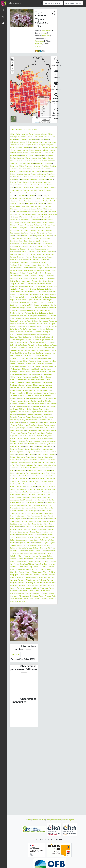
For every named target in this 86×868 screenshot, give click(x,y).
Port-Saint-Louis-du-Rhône (29, 473)
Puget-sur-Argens (17, 479)
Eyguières (41, 271)
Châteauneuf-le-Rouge (19, 225)
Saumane (19, 594)
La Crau (53, 316)
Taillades (22, 618)
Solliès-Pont (30, 612)
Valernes (23, 647)
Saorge (43, 591)
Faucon (25, 273)
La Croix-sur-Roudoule (19, 319)
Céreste (39, 212)
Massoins (21, 412)
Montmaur (23, 436)
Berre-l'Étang (21, 174)
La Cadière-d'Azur (48, 313)
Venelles (53, 652)
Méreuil (54, 417)
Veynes (31, 658)
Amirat (51, 137)
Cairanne (48, 193)
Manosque (39, 407)
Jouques (21, 305)
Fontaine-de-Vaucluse (19, 279)
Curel (12, 255)
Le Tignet (41, 391)
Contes (13, 244)
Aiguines (26, 134)
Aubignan (30, 148)
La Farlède (24, 321)
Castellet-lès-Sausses (27, 209)
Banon (26, 156)
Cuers (28, 252)
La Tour (26, 356)
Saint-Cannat (26, 519)
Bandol (20, 156)
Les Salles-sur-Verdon (34, 388)
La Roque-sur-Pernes (44, 351)
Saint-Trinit (24, 583)
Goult (26, 295)
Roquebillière (15, 498)
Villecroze (40, 660)
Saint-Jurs (52, 543)
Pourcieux (44, 473)
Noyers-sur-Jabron (24, 449)
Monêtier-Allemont (43, 425)
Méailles (31, 415)
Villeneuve (49, 663)
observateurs (33, 129)
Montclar (14, 431)
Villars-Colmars (16, 660)
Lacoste (45, 316)
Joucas (13, 305)
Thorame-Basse (30, 623)
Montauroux (49, 428)
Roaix (12, 495)
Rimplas (44, 492)
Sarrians (50, 591)
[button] (12, 66)
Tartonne (23, 620)
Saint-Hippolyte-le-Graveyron (44, 535)
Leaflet (37, 122)
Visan (33, 668)
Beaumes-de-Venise (49, 164)
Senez (19, 602)
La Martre (23, 329)
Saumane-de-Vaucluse (33, 594)
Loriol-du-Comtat (41, 396)
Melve (38, 415)
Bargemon (35, 158)
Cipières (33, 236)
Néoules (13, 447)
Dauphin (25, 255)
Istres (31, 303)
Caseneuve (46, 204)
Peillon (48, 455)
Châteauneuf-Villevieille (19, 231)
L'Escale (29, 383)
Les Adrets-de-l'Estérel (27, 380)
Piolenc (22, 468)
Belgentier (24, 172)
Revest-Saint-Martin (34, 490)
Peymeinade (15, 460)
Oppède (18, 452)
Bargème (26, 158)
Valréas (39, 647)
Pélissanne (15, 457)
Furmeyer (29, 284)
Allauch (48, 134)
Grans (49, 295)
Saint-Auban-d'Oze (35, 516)
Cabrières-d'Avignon (34, 190)
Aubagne (50, 145)
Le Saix (40, 380)
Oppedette (27, 452)
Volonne (31, 671)
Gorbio (13, 295)
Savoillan (47, 596)
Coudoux (30, 247)
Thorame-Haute (44, 623)
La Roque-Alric (35, 345)
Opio (12, 452)
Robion (19, 495)
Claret (13, 239)
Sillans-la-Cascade (32, 607)
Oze (19, 455)
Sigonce (43, 604)
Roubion (43, 503)
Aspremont (15, 145)
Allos (45, 137)
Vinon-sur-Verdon (47, 666)
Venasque (38, 652)
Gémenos (23, 289)
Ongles (51, 449)
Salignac (29, 588)
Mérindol (15, 420)
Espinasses (33, 268)
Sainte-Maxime (36, 530)
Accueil (25, 820)
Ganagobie (46, 284)
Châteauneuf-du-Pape (25, 223)
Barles (50, 158)
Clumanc (27, 239)
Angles (27, 140)
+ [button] (12, 63)
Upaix (13, 639)
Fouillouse (47, 281)
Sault (12, 594)
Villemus (40, 663)
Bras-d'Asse (49, 182)
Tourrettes (14, 631)
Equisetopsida (47, 30)
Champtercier (26, 215)
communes (17, 129)
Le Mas (52, 372)
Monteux (31, 431)
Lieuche (35, 393)
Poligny (32, 471)
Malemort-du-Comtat (30, 401)
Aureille (54, 148)
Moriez (41, 439)
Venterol (33, 655)
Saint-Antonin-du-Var (30, 514)
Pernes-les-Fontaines (39, 457)
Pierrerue (43, 465)
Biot (29, 177)
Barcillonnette (16, 158)
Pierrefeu (21, 465)
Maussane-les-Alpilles (43, 412)
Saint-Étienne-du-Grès (26, 532)
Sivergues (39, 610)
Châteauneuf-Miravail (19, 228)
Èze (12, 273)
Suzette (14, 618)
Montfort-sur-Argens (18, 433)
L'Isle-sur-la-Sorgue (18, 396)
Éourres (24, 265)
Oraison (36, 452)
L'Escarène (38, 383)
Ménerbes (46, 415)
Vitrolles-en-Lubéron (18, 671)
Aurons (51, 150)
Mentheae (39, 44)
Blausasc (35, 177)
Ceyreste (47, 212)
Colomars (24, 241)
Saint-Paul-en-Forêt (39, 567)
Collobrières (45, 239)
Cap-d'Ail (30, 199)
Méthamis (23, 420)
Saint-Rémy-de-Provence (20, 575)
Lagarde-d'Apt (16, 324)
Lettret (48, 391)
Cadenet (14, 193)
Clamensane (42, 236)
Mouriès (52, 441)
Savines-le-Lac (37, 596)
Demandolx (35, 255)
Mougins (36, 441)
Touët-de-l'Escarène (25, 626)
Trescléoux (40, 634)
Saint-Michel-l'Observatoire (43, 564)
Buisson (31, 188)
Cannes (13, 199)
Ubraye (46, 636)
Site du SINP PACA (37, 820)
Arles (19, 142)
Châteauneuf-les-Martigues (40, 225)
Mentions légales (70, 820)
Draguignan (21, 257)
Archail (13, 142)
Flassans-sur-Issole (35, 276)
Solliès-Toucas (42, 612)
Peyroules (33, 463)
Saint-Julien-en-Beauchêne (35, 543)
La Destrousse (35, 319)
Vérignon (14, 658)
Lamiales (46, 33)
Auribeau (20, 150)
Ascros (52, 142)
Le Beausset (47, 361)
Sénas (13, 602)
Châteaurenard (49, 231)
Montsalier (14, 439)
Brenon (31, 185)
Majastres (37, 399)
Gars (50, 287)
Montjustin (50, 433)
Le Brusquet (40, 364)
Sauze (27, 596)
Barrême (20, 161)
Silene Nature (15, 3)
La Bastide (39, 305)
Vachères (27, 639)
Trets (47, 634)
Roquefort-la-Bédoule (26, 500)
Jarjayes (38, 303)
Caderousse (24, 193)
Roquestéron (15, 503)
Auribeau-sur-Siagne (33, 150)
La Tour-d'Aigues (37, 356)
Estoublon (43, 268)
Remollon (31, 487)
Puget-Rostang (49, 476)
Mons (21, 428)
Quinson (52, 481)
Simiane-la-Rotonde (18, 610)
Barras (13, 161)
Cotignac (21, 247)
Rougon (13, 506)
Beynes (52, 174)
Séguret (23, 599)
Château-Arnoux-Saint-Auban (22, 217)
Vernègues (23, 658)
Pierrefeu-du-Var (32, 465)
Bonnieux (21, 180)
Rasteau (20, 484)
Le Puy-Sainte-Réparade (20, 377)
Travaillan (30, 634)
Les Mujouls (32, 385)
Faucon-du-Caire (35, 273)
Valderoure (40, 644)
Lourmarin (14, 399)
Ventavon (24, 655)
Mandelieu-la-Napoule (19, 407)
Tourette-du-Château (18, 628)
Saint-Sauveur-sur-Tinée (37, 580)
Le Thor (22, 391)
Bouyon (28, 182)
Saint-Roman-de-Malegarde (21, 578)
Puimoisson (16, 481)
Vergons (51, 655)
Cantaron (21, 199)
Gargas (44, 287)
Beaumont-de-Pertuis (30, 166)
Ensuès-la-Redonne (37, 260)
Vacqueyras (36, 639)
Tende (38, 620)
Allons (40, 137)
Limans (42, 393)
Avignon (36, 153)
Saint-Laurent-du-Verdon (38, 546)
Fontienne (40, 279)
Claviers (19, 239)
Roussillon (14, 508)
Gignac (31, 289)
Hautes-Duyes (47, 300)
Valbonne (30, 642)
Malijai (42, 401)
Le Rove (13, 380)
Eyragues (50, 271)
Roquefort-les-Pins (43, 500)
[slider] (37, 117)
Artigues (44, 142)
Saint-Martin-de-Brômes (40, 554)
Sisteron (30, 610)
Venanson (29, 652)
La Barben (30, 305)
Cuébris (21, 252)
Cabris (54, 190)
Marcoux (48, 407)
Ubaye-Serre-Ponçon (34, 636)
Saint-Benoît (48, 516)
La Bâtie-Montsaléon (43, 308)
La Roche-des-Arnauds (27, 343)
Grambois (42, 295)
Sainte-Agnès (21, 524)
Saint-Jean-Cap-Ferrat (32, 538)
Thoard (19, 623)
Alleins (13, 137)
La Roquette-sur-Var (36, 353)
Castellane (32, 207)
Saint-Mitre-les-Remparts (20, 567)
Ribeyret (52, 490)
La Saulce (49, 353)
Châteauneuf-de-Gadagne (31, 220)
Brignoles (50, 185)
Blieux (51, 177)
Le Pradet (51, 375)
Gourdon (33, 295)
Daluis (18, 255)
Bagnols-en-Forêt (47, 153)
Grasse (13, 297)
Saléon (13, 588)
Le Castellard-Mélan (35, 367)
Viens (47, 658)
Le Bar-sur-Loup (24, 361)
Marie (12, 409)
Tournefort (32, 628)
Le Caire (50, 364)
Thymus (38, 46)
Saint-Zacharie (45, 586)
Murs (41, 444)
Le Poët (43, 375)
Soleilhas (21, 612)
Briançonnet (40, 185)
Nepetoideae (40, 41)
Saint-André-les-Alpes (45, 511)
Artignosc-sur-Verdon (31, 142)
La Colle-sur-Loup (33, 316)
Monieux (14, 428)
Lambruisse (41, 329)
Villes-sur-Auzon (32, 666)
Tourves (48, 631)
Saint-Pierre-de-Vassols (33, 572)
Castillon (40, 209)
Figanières (14, 276)
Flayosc (47, 276)
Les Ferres (48, 383)
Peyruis (41, 463)
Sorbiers (18, 615)
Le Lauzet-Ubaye (23, 372)
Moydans (34, 444)
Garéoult (36, 287)
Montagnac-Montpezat (33, 428)
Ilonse (20, 303)
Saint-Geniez (26, 535)
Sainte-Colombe (32, 527)
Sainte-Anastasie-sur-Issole (39, 524)
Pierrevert (52, 465)
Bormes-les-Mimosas (42, 180)
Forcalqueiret (15, 281)
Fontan (32, 279)
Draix (29, 257)
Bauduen (21, 164)
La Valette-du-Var (30, 359)
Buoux (38, 188)
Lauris (19, 359)
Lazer (50, 359)
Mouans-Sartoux (24, 441)
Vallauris (31, 647)
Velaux (13, 652)
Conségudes (50, 241)
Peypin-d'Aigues (42, 460)
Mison (45, 423)
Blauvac (44, 177)
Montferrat (40, 431)
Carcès (37, 199)
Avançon (28, 153)
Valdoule (49, 644)
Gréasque (30, 297)
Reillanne (22, 487)
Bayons (29, 164)
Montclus (22, 431)
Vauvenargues (41, 650)
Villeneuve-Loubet (17, 666)
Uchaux (53, 636)
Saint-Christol (28, 522)
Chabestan (14, 215)
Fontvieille (49, 279)
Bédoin (51, 169)
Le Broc (31, 364)
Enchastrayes (23, 260)
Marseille (30, 409)
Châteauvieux (27, 233)
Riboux (13, 492)
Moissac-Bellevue (17, 425)
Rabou (13, 484)
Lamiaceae (47, 36)
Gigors (22, 292)
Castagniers (22, 207)
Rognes (42, 495)
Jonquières (47, 303)
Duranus (40, 257)
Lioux (49, 393)
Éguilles (48, 257)
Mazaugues (22, 415)
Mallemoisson (34, 404)
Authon (13, 153)
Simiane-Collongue (48, 607)
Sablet (29, 508)
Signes (35, 604)
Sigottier (51, 604)
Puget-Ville (43, 479)
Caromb (32, 201)
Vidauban (39, 658)
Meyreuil (43, 420)
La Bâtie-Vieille (27, 311)
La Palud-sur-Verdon (43, 335)
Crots (43, 249)
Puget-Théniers (31, 479)
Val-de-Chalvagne (27, 644)
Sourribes (42, 615)
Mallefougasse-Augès (19, 404)
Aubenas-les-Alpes (18, 148)
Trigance (14, 636)
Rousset (37, 506)
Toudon (13, 626)
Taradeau (46, 618)
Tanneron (37, 618)
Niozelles (33, 447)
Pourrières (14, 476)
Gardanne (14, 287)
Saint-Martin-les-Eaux (23, 562)
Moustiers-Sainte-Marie (19, 444)
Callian (19, 196)
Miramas (38, 423)
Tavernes (31, 620)
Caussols (22, 212)
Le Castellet (49, 367)
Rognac (35, 495)
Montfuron (32, 433)
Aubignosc (40, 148)
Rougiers (51, 503)
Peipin (54, 455)
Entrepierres (38, 263)
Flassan (23, 276)
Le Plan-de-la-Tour (32, 375)
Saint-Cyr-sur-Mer (42, 522)
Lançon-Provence (17, 335)
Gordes (20, 295)
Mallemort (46, 404)
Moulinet (44, 441)
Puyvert (44, 481)
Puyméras (36, 481)
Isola (25, 303)
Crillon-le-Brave (34, 249)
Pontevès (40, 471)
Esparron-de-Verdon (19, 268)
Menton (13, 417)
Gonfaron (47, 292)
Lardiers (39, 340)
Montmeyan (33, 436)
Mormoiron (50, 439)
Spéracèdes (51, 615)
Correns (13, 247)
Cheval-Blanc (23, 236)
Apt (53, 140)
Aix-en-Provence (38, 134)
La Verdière (42, 359)
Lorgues (30, 396)
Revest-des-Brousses (44, 487)
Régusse (14, 487)
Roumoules (22, 506)
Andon (20, 140)
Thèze (51, 620)
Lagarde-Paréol (43, 324)
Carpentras (41, 201)
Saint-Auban (21, 516)
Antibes (48, 140)
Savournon (14, 599)
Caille (40, 193)
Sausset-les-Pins (17, 596)
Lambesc (32, 329)
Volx (37, 671)
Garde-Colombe (25, 287)
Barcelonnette (47, 156)
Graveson (21, 297)
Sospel (34, 615)
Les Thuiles (49, 388)
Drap (34, 257)
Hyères (13, 303)
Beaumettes (16, 166)
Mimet (13, 423)
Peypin (31, 460)
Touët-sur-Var (40, 626)
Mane (31, 407)
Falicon (17, 273)
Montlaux (14, 436)
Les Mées (22, 385)
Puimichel (53, 479)
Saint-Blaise (15, 519)
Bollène (13, 180)
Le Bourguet (22, 364)
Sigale (29, 604)
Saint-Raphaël (49, 572)
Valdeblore (14, 644)
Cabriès (47, 190)
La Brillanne (35, 313)
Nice (26, 447)
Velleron (20, 652)
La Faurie (34, 321)
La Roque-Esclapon (27, 351)
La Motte (51, 329)
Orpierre (13, 455)
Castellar (41, 207)
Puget (39, 476)
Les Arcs (47, 380)
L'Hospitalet (26, 393)
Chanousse (37, 215)
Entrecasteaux (16, 263)
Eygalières (32, 271)
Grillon (19, 300)
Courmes (38, 247)
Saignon (37, 508)
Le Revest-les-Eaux (38, 377)
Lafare (44, 319)
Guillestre (37, 300)
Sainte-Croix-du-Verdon (19, 530)
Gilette (28, 292)
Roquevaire (26, 503)
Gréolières (39, 297)
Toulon (49, 626)
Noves (13, 449)
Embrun (13, 260)
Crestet (24, 249)
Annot (33, 140)
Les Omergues (44, 385)
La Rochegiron (43, 343)
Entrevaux (48, 263)
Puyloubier (26, 481)
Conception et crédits (54, 820)
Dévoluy (43, 255)
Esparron (44, 265)
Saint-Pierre (26, 570)
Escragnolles (34, 265)
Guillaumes (27, 300)
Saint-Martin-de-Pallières (32, 559)
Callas (13, 196)
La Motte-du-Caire (33, 332)
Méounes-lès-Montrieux (40, 417)
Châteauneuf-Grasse (43, 223)
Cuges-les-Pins (38, 252)
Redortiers (48, 484)
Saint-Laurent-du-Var (18, 546)
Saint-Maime (51, 548)
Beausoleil (33, 169)
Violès (27, 668)
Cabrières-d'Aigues (18, 190)
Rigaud (37, 492)
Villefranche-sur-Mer (18, 663)
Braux (12, 185)
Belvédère (33, 172)
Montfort (49, 431)
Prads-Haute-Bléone (28, 476)
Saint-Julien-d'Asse (41, 540)
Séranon (45, 602)
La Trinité (49, 356)
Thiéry (13, 623)
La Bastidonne (28, 308)
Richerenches (22, 492)
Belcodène (14, 172)
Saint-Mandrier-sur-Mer (20, 551)
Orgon (50, 452)
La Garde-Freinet (29, 324)
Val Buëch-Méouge (43, 642)
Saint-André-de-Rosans (26, 511)
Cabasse (45, 188)
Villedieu (49, 660)
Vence (46, 652)
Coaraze (36, 239)
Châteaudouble (41, 217)
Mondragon (30, 425)
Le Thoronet (31, 391)
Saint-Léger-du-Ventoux (25, 548)
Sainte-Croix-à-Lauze (47, 527)
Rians (45, 490)
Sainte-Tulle (15, 535)
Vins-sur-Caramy (17, 668)
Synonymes (16, 724)
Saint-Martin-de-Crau (35, 556)
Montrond (43, 436)
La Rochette (23, 345)
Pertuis (52, 457)
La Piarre (40, 337)
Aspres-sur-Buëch (38, 145)
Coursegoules (49, 247)
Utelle (19, 639)
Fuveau (37, 284)
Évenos (24, 271)
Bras (41, 182)
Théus (45, 620)
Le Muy (13, 375)
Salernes (20, 588)
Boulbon (20, 182)
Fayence (47, 273)
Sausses (47, 594)
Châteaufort (15, 220)
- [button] (12, 69)
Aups (47, 148)
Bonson (29, 180)
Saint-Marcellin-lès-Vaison (41, 551)
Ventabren (15, 655)
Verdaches (42, 655)
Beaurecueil (23, 169)
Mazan (13, 415)
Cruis (49, 249)
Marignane (20, 409)
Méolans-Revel (24, 417)
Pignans (14, 468)
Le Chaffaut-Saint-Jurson (31, 369)
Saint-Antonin (16, 514)
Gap (53, 284)
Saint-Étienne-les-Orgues (46, 532)
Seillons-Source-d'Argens (45, 599)
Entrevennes (15, 265)
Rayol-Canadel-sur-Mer (34, 484)
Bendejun (42, 172)
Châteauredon (36, 231)
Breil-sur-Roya (22, 185)
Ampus (13, 140)
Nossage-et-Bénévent (47, 447)
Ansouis (40, 140)
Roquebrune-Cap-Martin (31, 498)
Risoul (51, 492)
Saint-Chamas (16, 522)
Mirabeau (20, 423)
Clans (51, 236)
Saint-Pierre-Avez (38, 570)
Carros (25, 204)
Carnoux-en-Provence (19, 201)
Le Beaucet (36, 361)
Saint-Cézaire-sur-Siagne (42, 519)
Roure (30, 506)
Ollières (36, 449)
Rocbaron (27, 495)
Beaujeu (36, 164)
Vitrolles (40, 668)
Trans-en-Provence (18, 634)
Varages (13, 650)
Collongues (15, 241)
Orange (43, 452)
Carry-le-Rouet (34, 204)
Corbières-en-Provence (26, 244)
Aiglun (13, 134)
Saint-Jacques (16, 538)
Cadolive (33, 193)
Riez (31, 492)
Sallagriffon (38, 588)
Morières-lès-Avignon (28, 439)
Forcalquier (27, 281)
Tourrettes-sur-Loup (28, 631)
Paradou (26, 455)
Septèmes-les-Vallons (31, 602)
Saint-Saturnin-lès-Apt (42, 578)
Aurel (13, 150)
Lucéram (23, 399)
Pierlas (13, 465)
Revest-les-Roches (17, 490)
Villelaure (31, 663)
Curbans (48, 252)
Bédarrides (43, 169)
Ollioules (43, 449)
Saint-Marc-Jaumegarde (20, 554)
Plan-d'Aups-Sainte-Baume (37, 468)
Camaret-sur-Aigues (31, 196)
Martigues (39, 409)
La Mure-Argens (48, 332)
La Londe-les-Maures (40, 327)
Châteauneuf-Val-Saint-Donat (40, 228)
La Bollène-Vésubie (42, 311)
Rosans (35, 503)
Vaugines (22, 650)
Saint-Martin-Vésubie (41, 562)
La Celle (13, 316)
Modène (52, 423)
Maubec (30, 412)
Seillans (31, 599)
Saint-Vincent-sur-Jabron (28, 586)
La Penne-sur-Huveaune (26, 337)
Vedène (51, 650)
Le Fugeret (46, 369)
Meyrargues (34, 420)
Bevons (45, 174)
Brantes (35, 182)
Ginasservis (37, 292)
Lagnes (20, 327)
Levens (17, 393)
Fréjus (22, 284)
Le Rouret (51, 377)
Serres (22, 604)
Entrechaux (27, 263)
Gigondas (14, 292)
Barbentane (35, 156)
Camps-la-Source (47, 196)
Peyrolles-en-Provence (19, 463)
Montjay (41, 433)
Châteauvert (15, 233)
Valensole (14, 647)
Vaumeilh (31, 650)
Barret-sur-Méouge (32, 161)
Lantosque (30, 335)
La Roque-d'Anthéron (33, 348)
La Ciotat (21, 316)
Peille (42, 455)
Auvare (20, 153)
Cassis (13, 207)
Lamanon (14, 329)
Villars (53, 658)
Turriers (22, 636)
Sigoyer (13, 607)
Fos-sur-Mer (37, 281)
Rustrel (23, 508)
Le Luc (45, 372)
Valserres (47, 647)
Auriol (45, 150)
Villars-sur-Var (29, 660)
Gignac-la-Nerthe (41, 289)
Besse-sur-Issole (34, 174)
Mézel (50, 420)
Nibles (21, 447)
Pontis (48, 471)
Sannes (35, 591)
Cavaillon (31, 212)
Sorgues (26, 615)
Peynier (24, 460)
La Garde (42, 321)
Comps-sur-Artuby (37, 241)
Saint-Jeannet (47, 538)
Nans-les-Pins (50, 444)
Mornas (13, 441)
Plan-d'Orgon (23, 471)
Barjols (44, 158)
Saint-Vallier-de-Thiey (38, 583)
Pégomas (34, 455)
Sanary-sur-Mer (25, 591)
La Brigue (25, 313)
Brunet (23, 188)
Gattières (14, 289)
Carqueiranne (16, 204)
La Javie (27, 327)
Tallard (30, 618)
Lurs (30, 399)
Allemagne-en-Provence (26, 137)
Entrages (50, 260)
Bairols (13, 156)
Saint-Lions (40, 548)
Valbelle (22, 642)
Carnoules (45, 199)
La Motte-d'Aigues (17, 332)
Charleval (46, 215)
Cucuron (14, 252)
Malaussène (15, 401)
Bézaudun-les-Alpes (18, 177)
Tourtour (40, 631)
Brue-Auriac (15, 188)
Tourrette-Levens (44, 628)
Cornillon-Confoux (44, 244)
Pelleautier (25, 457)
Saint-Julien (27, 540)
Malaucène (47, 399)
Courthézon (15, 249)
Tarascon (14, 620)
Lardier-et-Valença (27, 340)
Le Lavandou (36, 372)
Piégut (48, 463)
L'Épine (20, 375)
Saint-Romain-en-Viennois (41, 575)
